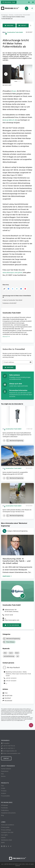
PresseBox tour (9, 2)
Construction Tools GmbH (15, 32)
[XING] (11, 846)
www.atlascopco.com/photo (12, 273)
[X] (8, 846)
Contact (22, 26)
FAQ (2, 774)
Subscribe (9, 26)
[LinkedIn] (4, 846)
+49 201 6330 (9, 615)
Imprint (3, 837)
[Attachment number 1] (16, 81)
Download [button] (8, 698)
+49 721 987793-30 (9, 746)
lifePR (3, 843)
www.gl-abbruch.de (10, 120)
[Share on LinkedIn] (21, 289)
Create (3, 788)
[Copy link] (4, 289)
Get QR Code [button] (8, 696)
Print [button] (6, 693)
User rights (4, 835)
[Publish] (31, 725)
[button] (17, 75)
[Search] (27, 8)
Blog (2, 815)
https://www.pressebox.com (12, 753)
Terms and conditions (8, 825)
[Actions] (31, 26)
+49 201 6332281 (11, 681)
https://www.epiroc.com (12, 620)
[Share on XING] (17, 289)
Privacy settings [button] (6, 830)
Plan (2, 786)
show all (6, 337)
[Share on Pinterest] (25, 289)
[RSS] (6, 846)
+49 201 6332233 (11, 678)
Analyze (3, 793)
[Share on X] (13, 289)
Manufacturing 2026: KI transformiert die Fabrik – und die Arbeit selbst (17, 561)
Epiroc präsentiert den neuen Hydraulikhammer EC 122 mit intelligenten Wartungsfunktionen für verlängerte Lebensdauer (17, 435)
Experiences (5, 771)
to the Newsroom (12, 625)
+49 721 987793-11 (9, 748)
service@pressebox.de (20, 720)
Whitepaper (5, 805)
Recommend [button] (8, 701)
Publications (5, 810)
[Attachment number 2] (19, 81)
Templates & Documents (8, 813)
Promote (4, 791)
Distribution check (7, 840)
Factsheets (4, 808)
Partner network (6, 769)
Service (3, 776)
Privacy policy (5, 827)
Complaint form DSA (7, 832)
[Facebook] (2, 846)
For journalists (5, 796)
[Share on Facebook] (9, 289)
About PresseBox (8, 766)
